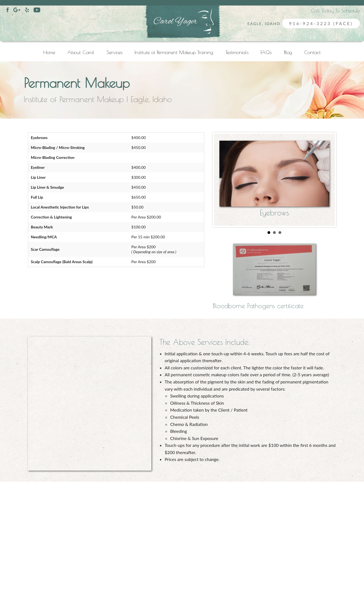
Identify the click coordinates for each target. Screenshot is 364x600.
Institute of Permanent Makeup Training (174, 52)
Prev (227, 183)
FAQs (266, 52)
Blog (288, 52)
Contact (312, 52)
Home (49, 52)
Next (321, 183)
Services (115, 52)
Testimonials (237, 52)
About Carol (81, 52)
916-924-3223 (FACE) (321, 23)
